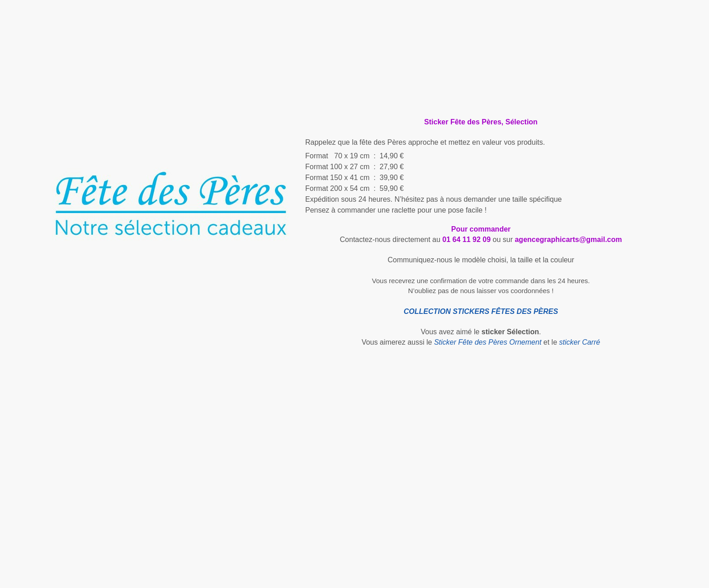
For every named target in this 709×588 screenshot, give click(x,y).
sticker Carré (579, 342)
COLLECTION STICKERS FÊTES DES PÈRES (481, 311)
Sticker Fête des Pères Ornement (488, 342)
